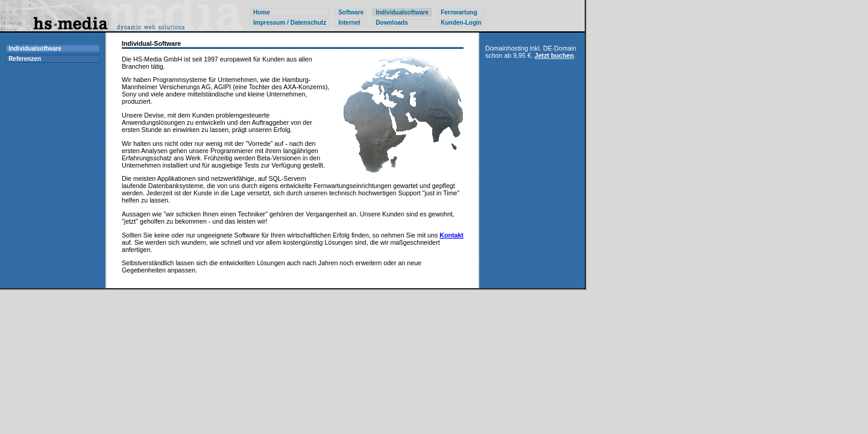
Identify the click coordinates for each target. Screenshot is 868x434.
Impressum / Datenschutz (290, 23)
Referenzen (25, 59)
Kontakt (451, 235)
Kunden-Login (461, 23)
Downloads (392, 23)
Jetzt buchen (554, 55)
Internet (349, 23)
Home (262, 12)
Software (351, 12)
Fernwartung (459, 12)
